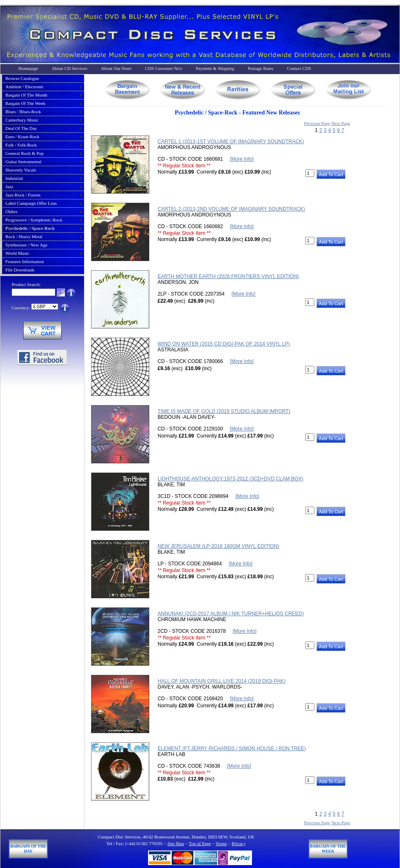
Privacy (239, 843)
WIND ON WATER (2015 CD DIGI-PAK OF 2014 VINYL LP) (224, 344)
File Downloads (20, 270)
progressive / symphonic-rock (34, 220)
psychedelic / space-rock (30, 228)
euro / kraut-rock (22, 137)
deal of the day (21, 128)
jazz (9, 187)
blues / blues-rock (23, 112)
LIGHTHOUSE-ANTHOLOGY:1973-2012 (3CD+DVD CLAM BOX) (230, 479)
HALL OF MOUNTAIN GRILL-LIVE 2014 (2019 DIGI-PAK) (221, 681)
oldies (11, 211)
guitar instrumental (23, 162)
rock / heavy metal (24, 236)
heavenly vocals (21, 170)
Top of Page (200, 843)
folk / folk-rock (21, 145)
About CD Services (69, 68)
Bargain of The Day (28, 849)
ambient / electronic (25, 87)
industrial (14, 178)
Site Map (176, 843)
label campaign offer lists (31, 203)
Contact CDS (299, 68)
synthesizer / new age (26, 245)
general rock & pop (25, 153)
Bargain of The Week (328, 849)
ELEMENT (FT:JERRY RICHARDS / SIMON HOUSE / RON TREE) (232, 749)
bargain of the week (25, 103)
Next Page (341, 123)
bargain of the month (26, 95)
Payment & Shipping (215, 68)
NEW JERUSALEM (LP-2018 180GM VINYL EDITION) (218, 546)
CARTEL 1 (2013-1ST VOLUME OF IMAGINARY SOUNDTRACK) (231, 142)
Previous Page (317, 123)
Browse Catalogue (22, 78)
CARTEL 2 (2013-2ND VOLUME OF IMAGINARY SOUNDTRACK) (231, 209)
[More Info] (242, 159)
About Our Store (116, 68)
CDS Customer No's (164, 68)
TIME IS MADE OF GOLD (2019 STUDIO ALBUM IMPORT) (224, 411)
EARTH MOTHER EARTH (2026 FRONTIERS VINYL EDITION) (228, 276)
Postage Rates (260, 68)
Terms (221, 843)
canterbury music (22, 120)
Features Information (25, 261)
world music (17, 253)
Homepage (28, 68)
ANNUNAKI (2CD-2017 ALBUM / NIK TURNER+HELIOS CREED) (231, 614)
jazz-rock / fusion (23, 195)
